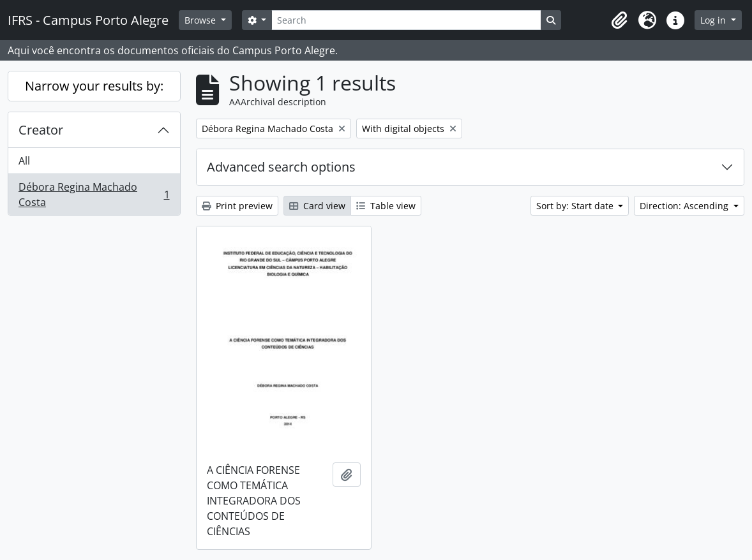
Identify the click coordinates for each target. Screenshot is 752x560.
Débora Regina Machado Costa (94, 195)
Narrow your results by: (94, 86)
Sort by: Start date (576, 206)
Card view (317, 206)
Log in (714, 20)
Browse (201, 20)
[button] (619, 20)
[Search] (406, 20)
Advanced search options (281, 167)
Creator (41, 130)
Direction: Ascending (685, 206)
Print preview (237, 206)
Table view (386, 206)
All (24, 161)
